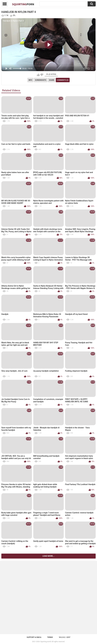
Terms (50, 637)
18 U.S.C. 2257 (65, 637)
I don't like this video (42, 75)
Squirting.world (46, 642)
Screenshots (41, 80)
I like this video (38, 75)
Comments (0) (63, 80)
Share (52, 80)
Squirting (23, 4)
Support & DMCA (34, 637)
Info (30, 80)
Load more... (48, 556)
